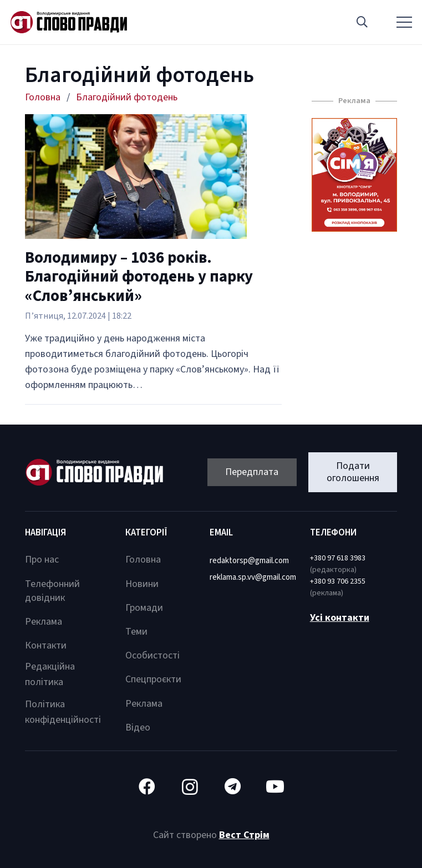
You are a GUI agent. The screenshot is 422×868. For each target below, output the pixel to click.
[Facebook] (147, 787)
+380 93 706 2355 (338, 581)
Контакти (46, 645)
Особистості (152, 655)
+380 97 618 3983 (338, 558)
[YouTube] (275, 787)
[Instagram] (190, 787)
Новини (142, 584)
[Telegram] (233, 787)
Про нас (42, 560)
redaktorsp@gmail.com (249, 561)
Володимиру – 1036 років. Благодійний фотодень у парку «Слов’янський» (139, 277)
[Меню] (405, 22)
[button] (362, 22)
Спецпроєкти (153, 679)
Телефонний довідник (52, 591)
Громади (144, 608)
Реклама (44, 622)
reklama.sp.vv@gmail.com (253, 577)
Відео (138, 727)
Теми (136, 632)
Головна (143, 560)
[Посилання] (69, 22)
